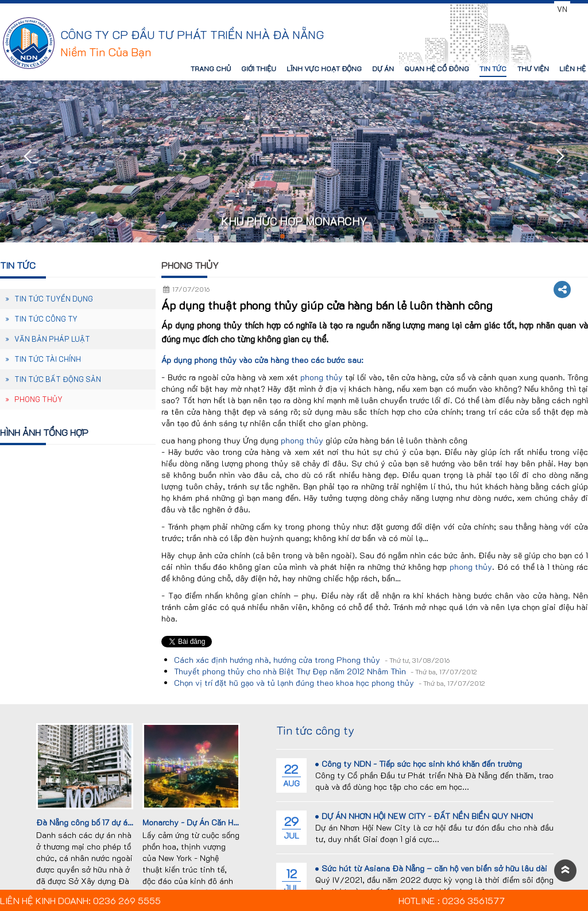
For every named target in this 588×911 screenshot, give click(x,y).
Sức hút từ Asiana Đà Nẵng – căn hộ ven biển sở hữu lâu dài (431, 868)
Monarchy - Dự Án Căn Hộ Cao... (202, 822)
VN (562, 9)
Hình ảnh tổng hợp (44, 432)
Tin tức (18, 265)
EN (578, 9)
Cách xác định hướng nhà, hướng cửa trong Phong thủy (312, 660)
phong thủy (322, 377)
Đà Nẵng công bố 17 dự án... (88, 822)
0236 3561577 (520, 9)
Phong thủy (190, 265)
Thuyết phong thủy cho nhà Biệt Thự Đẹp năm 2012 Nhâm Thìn (326, 671)
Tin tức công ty (315, 730)
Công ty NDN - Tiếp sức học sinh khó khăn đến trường (419, 764)
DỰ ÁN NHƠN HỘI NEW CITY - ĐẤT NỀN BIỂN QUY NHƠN (424, 816)
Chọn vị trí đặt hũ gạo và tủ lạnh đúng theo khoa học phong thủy (330, 683)
